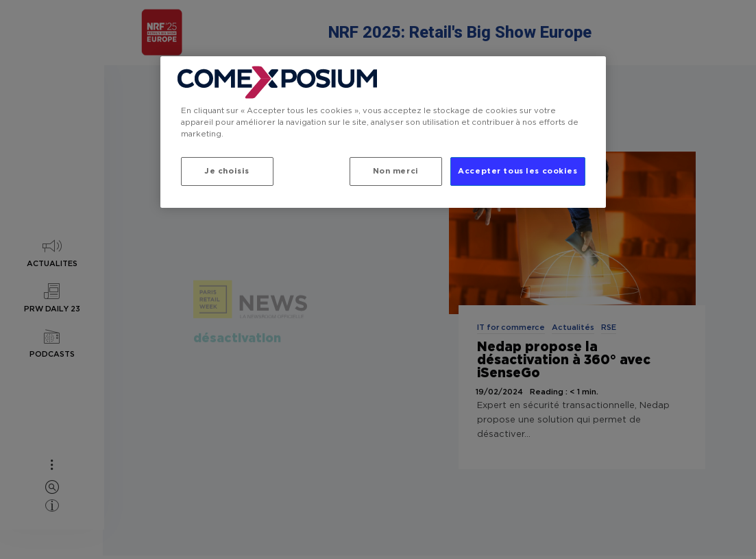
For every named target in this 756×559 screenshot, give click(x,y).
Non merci (394, 171)
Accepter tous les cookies (517, 171)
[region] (383, 132)
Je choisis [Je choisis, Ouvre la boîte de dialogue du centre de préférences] (227, 171)
